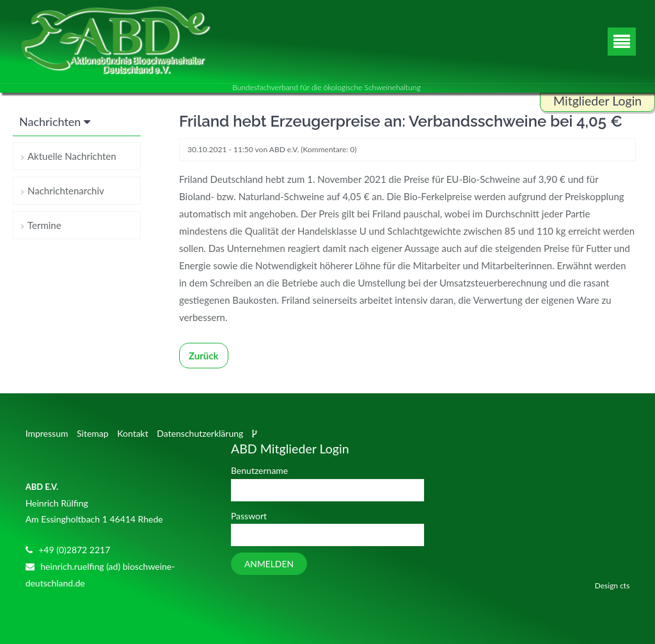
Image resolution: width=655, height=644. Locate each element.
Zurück (204, 356)
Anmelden (269, 564)
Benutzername (259, 470)
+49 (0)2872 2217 (74, 550)
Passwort (249, 516)
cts (625, 585)
